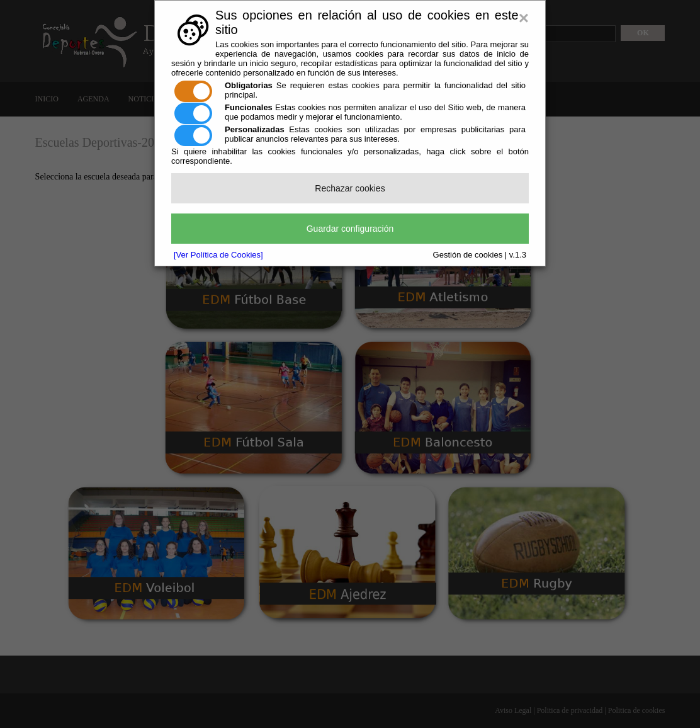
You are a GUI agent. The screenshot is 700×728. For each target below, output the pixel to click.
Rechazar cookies (350, 188)
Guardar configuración (350, 229)
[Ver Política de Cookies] (218, 255)
